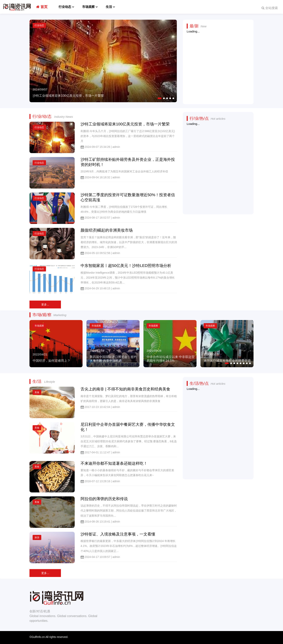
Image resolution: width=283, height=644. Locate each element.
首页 (42, 7)
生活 (109, 7)
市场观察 (88, 7)
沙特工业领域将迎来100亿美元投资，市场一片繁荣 (125, 124)
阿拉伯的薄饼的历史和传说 (104, 499)
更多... (45, 305)
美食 (37, 392)
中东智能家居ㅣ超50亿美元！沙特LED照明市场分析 (126, 266)
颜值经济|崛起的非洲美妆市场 (107, 230)
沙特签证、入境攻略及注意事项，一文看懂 (118, 534)
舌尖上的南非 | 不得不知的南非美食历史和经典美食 (125, 389)
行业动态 (65, 7)
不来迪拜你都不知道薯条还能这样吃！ (114, 463)
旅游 (37, 537)
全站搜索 (270, 8)
